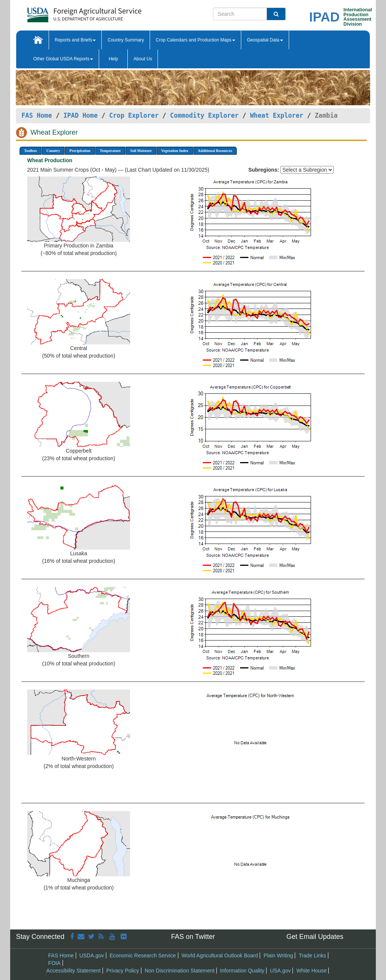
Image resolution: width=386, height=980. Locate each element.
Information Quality (242, 971)
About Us (143, 59)
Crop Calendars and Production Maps (195, 40)
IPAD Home (80, 115)
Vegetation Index (175, 151)
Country (53, 151)
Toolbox (31, 151)
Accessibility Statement (74, 971)
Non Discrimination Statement (180, 971)
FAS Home (37, 115)
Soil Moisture (141, 151)
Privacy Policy (123, 971)
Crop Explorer (134, 115)
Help (113, 59)
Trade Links (312, 955)
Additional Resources (215, 151)
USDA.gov (91, 955)
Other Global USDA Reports (63, 59)
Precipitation (80, 151)
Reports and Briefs (75, 40)
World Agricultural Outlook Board (220, 955)
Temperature (110, 151)
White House (311, 971)
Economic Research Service (143, 955)
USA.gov (280, 971)
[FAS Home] (65, 12)
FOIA (54, 963)
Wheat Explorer (276, 115)
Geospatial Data (265, 40)
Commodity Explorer (204, 115)
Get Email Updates (315, 937)
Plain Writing (278, 955)
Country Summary (126, 40)
